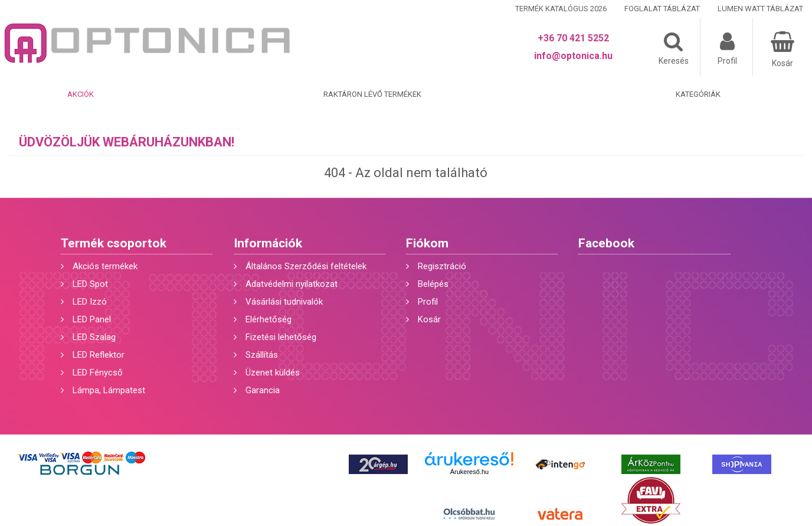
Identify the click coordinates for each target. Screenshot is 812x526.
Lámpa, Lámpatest (109, 390)
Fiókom (427, 243)
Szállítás (262, 355)
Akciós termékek (105, 266)
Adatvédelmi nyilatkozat (292, 284)
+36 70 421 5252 (573, 38)
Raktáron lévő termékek (372, 94)
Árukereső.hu (469, 472)
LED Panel (92, 319)
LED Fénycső (98, 373)
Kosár (429, 319)
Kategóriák (698, 94)
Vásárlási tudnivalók (284, 302)
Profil (428, 302)
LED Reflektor (99, 355)
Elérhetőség (269, 319)
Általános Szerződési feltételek (306, 266)
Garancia (263, 390)
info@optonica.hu (573, 56)
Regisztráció (442, 266)
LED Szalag (94, 337)
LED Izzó (90, 302)
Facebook (606, 243)
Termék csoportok (114, 243)
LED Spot (90, 284)
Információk (268, 243)
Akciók (81, 94)
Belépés (433, 284)
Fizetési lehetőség (281, 337)
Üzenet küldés (273, 373)
